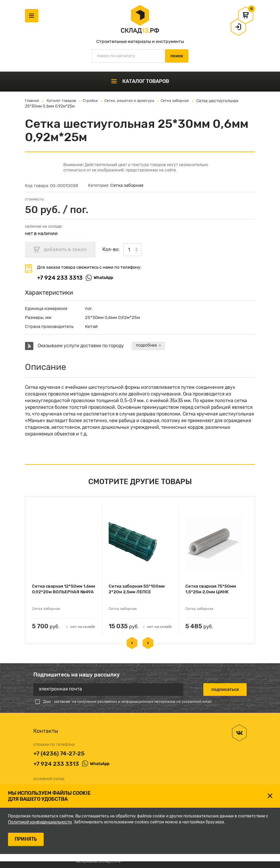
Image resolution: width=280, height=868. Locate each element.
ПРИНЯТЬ (26, 839)
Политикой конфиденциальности (40, 822)
